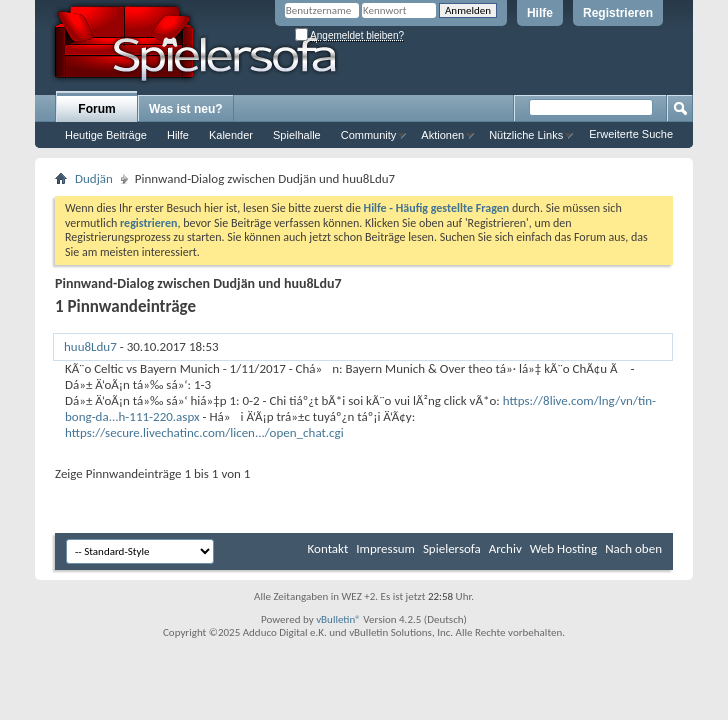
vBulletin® (338, 619)
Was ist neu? (186, 109)
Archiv (505, 548)
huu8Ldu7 (90, 346)
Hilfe (540, 13)
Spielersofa (452, 548)
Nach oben (633, 548)
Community (369, 135)
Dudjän (94, 178)
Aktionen (442, 135)
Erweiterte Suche (631, 134)
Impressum (385, 548)
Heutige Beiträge (106, 135)
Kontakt (328, 548)
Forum (96, 109)
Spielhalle (297, 135)
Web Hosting (563, 548)
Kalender (231, 135)
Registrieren (618, 13)
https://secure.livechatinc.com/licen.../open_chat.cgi (204, 432)
